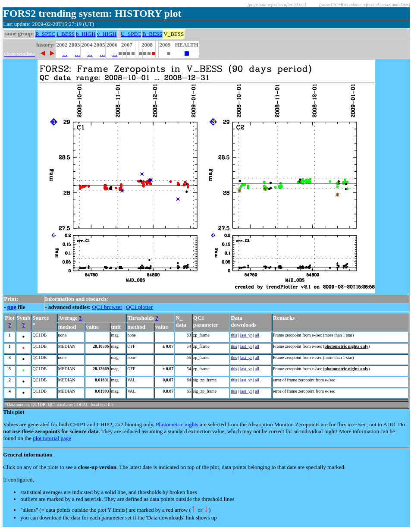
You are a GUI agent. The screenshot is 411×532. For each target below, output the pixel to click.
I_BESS (66, 34)
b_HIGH (86, 34)
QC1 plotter (139, 307)
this (234, 335)
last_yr (246, 335)
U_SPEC (131, 34)
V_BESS (174, 34)
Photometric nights (177, 424)
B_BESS (152, 34)
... (65, 53)
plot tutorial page (52, 438)
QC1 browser (107, 307)
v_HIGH (107, 34)
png (12, 307)
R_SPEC (45, 34)
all (257, 335)
